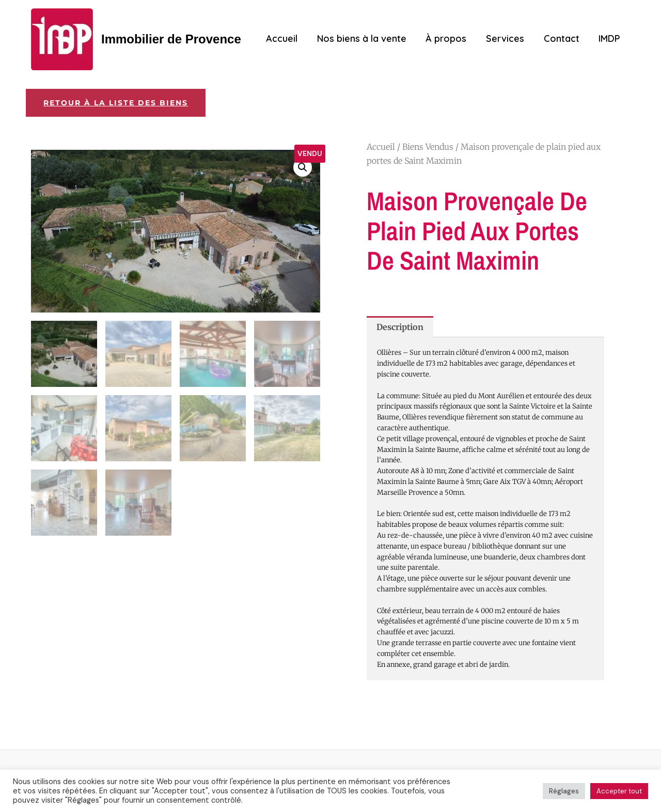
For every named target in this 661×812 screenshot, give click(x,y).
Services (507, 39)
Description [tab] (400, 327)
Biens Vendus (428, 147)
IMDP (610, 39)
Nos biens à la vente (365, 39)
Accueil (286, 39)
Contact (563, 39)
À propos (449, 39)
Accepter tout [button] (619, 791)
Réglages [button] (564, 791)
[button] (303, 167)
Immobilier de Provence (171, 39)
